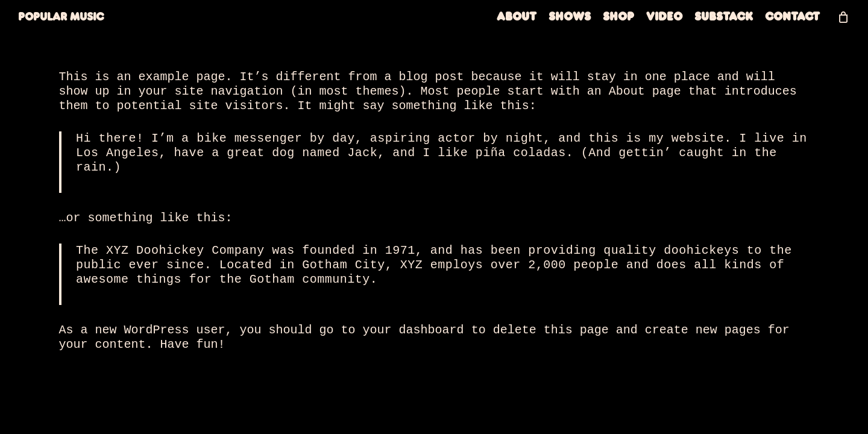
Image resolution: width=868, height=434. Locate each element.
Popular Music (61, 23)
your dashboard (414, 330)
